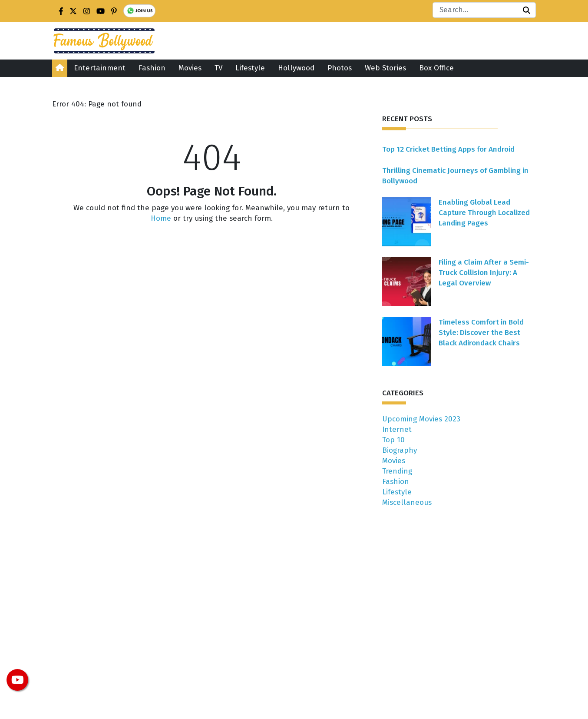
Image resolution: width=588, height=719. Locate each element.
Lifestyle (250, 68)
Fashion (152, 68)
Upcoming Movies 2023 (421, 419)
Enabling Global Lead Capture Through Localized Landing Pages (484, 213)
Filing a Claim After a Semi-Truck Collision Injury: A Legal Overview (484, 273)
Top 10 (393, 440)
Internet (397, 429)
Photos (340, 68)
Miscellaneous (407, 502)
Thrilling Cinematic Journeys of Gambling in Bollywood (455, 176)
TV (218, 68)
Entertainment (100, 68)
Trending (397, 471)
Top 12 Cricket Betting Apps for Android (448, 149)
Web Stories (385, 68)
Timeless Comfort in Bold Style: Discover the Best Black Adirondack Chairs (481, 333)
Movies (190, 68)
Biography (400, 450)
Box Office (436, 68)
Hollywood (296, 68)
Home (161, 218)
